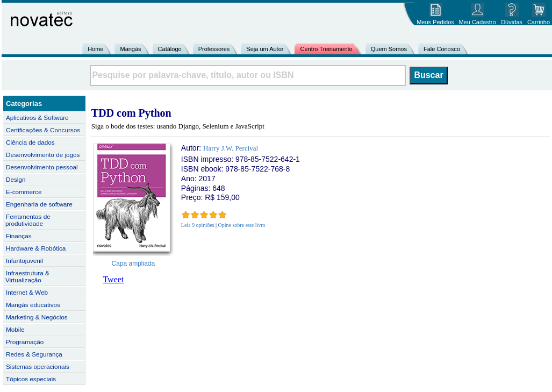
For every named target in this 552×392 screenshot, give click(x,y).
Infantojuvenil (24, 261)
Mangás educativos (33, 305)
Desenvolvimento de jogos (43, 155)
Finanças (19, 236)
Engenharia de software (39, 204)
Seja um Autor (265, 49)
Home (95, 49)
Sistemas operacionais (38, 366)
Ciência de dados (30, 142)
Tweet (113, 279)
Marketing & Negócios (37, 317)
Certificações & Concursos (43, 130)
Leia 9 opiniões (198, 225)
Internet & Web (27, 292)
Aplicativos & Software (37, 117)
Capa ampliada (134, 263)
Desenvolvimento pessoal (42, 167)
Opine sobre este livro (242, 225)
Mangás (130, 49)
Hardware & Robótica (36, 248)
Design (16, 179)
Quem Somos (389, 49)
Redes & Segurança (34, 354)
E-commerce (24, 192)
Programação (25, 342)
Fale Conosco (442, 49)
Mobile (15, 329)
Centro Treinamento (326, 49)
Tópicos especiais (31, 379)
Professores (214, 49)
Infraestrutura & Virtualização (27, 276)
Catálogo (170, 49)
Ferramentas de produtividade (28, 220)
